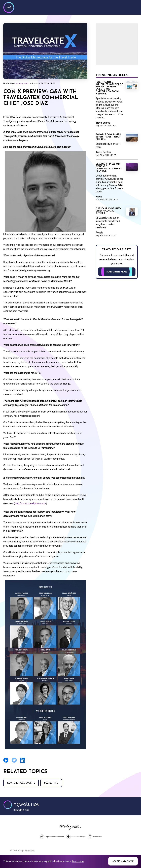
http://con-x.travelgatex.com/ (30, 503)
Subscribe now (117, 272)
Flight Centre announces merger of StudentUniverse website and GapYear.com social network (109, 88)
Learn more (78, 861)
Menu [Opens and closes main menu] (134, 7)
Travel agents (103, 123)
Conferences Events (21, 783)
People (99, 233)
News (99, 197)
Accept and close (123, 862)
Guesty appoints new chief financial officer (109, 211)
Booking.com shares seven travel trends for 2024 (108, 137)
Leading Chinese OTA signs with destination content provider (109, 168)
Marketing (51, 783)
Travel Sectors (103, 152)
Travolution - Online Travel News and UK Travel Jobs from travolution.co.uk (21, 805)
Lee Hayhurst (21, 84)
